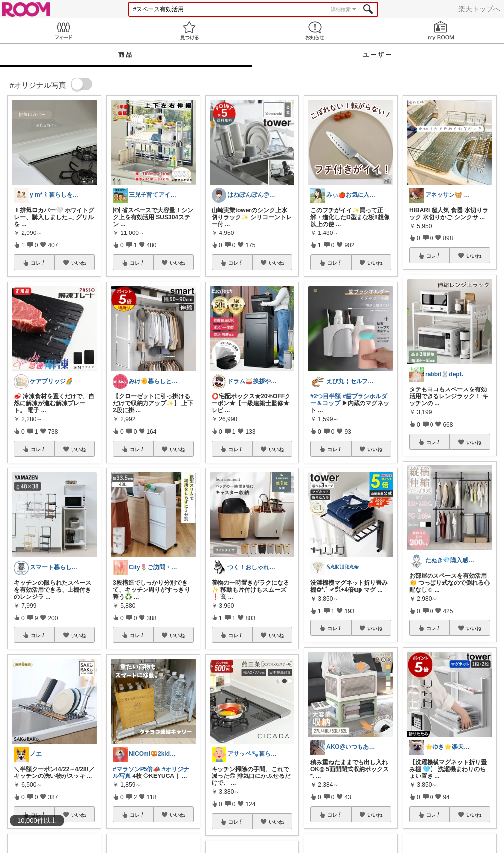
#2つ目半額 (325, 396)
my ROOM (441, 31)
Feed (63, 31)
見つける (189, 31)
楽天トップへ (479, 9)
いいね (78, 263)
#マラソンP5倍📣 (137, 769)
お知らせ (315, 31)
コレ (38, 263)
